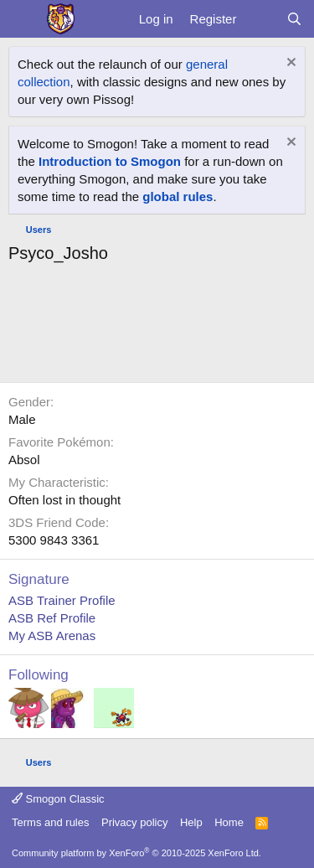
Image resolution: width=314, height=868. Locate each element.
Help (191, 822)
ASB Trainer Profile (62, 600)
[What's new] (261, 19)
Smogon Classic (58, 799)
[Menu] (23, 19)
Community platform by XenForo (136, 853)
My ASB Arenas (52, 635)
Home (229, 822)
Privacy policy (134, 822)
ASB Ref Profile (52, 618)
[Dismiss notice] (289, 64)
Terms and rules (50, 822)
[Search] (294, 19)
